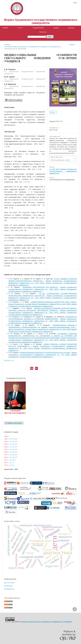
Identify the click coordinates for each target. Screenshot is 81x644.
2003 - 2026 (14, 469)
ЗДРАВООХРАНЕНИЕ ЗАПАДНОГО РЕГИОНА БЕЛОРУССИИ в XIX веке (45, 353)
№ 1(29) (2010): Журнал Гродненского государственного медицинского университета (32, 47)
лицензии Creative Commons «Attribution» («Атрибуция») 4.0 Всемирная (46, 622)
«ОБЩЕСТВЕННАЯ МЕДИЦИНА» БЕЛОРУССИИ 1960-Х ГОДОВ (54, 302)
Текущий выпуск (38, 28)
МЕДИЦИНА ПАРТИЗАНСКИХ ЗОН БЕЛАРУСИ (41, 287)
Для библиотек (9, 589)
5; (15, 439)
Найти (50, 37)
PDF (54, 112)
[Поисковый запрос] (37, 37)
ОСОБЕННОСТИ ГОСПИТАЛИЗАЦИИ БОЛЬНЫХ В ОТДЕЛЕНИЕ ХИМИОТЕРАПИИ (43, 318)
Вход (75, 3)
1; (9, 436)
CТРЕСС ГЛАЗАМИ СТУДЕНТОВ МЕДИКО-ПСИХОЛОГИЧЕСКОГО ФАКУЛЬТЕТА (43, 280)
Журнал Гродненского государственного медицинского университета (41, 21)
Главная (5, 28)
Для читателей (9, 583)
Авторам (71, 28)
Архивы (56, 28)
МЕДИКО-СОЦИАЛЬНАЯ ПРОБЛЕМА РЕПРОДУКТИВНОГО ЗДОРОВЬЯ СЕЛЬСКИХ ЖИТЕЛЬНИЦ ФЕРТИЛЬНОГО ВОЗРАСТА (43, 309)
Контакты (43, 32)
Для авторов (8, 586)
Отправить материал (14, 423)
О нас (20, 28)
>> (13, 360)
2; (10, 439)
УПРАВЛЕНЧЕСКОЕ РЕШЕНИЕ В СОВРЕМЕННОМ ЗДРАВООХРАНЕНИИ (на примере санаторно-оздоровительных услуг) (43, 326)
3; (12, 439)
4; (14, 439)
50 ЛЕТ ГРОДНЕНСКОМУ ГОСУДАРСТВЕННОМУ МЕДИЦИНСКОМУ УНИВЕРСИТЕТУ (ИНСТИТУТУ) (43, 295)
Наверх (75, 618)
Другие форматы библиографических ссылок (60, 159)
